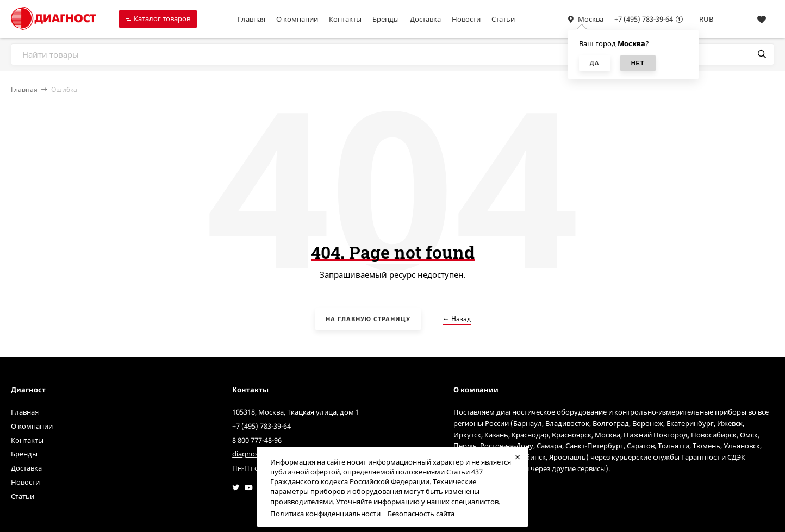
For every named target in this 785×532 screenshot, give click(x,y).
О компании (297, 19)
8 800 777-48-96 (257, 440)
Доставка (425, 19)
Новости (466, 19)
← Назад (457, 319)
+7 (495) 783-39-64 (644, 19)
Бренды (386, 19)
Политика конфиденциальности (325, 514)
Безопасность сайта (421, 514)
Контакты (345, 19)
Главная (251, 19)
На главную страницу (368, 319)
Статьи (503, 19)
